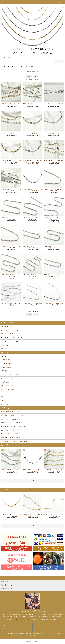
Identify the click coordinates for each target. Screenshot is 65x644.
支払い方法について (11, 634)
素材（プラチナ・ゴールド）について (11, 430)
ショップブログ (58, 634)
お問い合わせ (4, 629)
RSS (31, 635)
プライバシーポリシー (49, 634)
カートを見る (36, 625)
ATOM (34, 635)
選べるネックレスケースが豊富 (9, 434)
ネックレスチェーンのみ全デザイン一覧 (12, 415)
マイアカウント (4, 625)
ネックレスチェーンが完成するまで (11, 419)
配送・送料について (21, 634)
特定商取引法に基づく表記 (38, 634)
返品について (29, 634)
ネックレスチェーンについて (24, 620)
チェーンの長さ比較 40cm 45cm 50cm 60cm (14, 426)
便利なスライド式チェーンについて (11, 423)
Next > (36, 76)
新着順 (37, 72)
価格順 (33, 72)
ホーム (5, 634)
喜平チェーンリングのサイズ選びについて (13, 438)
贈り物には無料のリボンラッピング (11, 412)
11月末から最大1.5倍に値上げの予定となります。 (15, 441)
